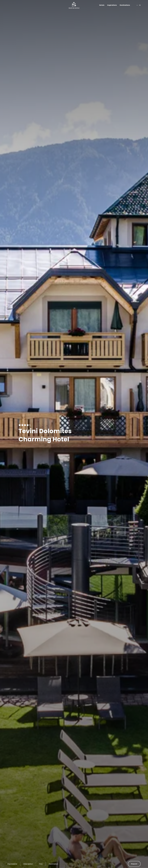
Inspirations (112, 5)
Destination (53, 864)
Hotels (102, 5)
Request (134, 864)
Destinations (125, 5)
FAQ (41, 864)
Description (28, 864)
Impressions (12, 864)
